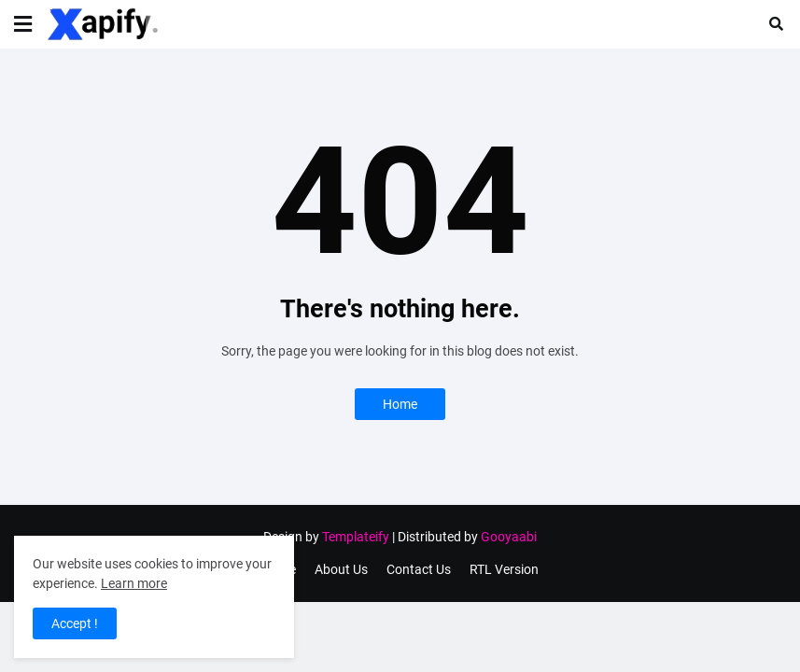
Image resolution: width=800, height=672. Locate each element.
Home (400, 404)
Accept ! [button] (75, 623)
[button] (23, 24)
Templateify (356, 537)
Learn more (134, 583)
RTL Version (504, 569)
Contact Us (419, 569)
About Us (341, 569)
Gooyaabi (509, 537)
